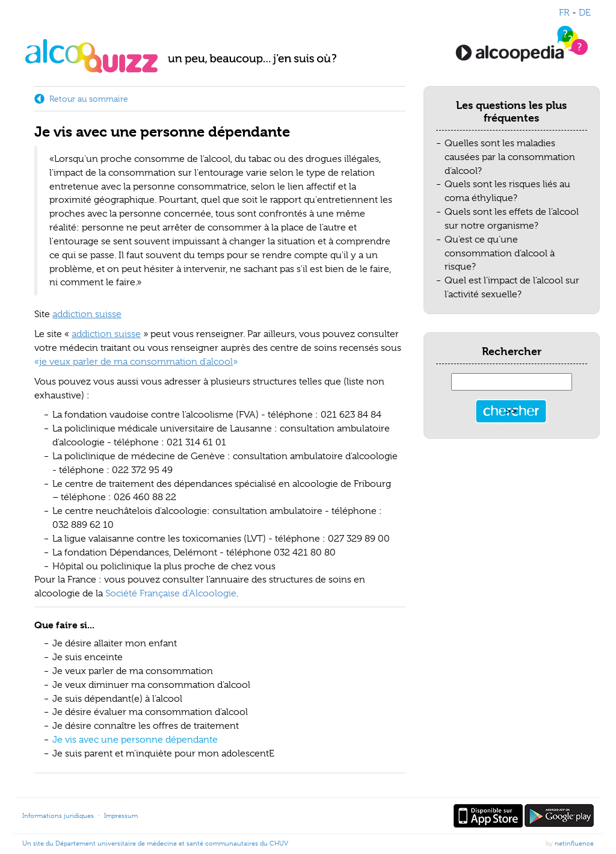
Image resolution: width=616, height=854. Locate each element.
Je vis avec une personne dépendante (135, 740)
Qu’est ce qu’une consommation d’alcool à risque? (500, 253)
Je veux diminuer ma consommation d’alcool (151, 685)
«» (136, 362)
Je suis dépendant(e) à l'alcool (117, 699)
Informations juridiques (58, 815)
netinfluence (574, 843)
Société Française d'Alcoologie (171, 593)
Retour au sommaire (89, 99)
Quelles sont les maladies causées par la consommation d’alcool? (510, 157)
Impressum (121, 815)
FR (564, 13)
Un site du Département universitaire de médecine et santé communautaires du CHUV (155, 843)
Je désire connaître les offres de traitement (146, 726)
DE (585, 13)
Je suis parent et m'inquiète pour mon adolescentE (163, 753)
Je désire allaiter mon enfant (115, 643)
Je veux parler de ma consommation (133, 671)
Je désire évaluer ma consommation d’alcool (150, 712)
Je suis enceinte (88, 657)
